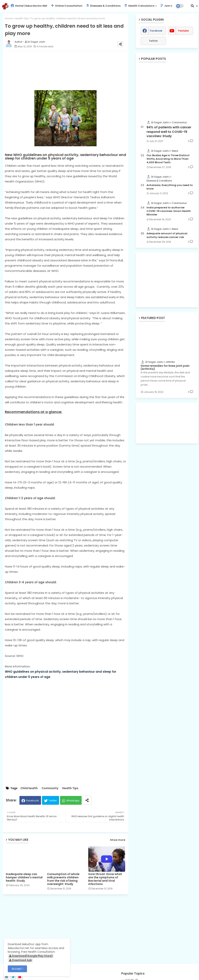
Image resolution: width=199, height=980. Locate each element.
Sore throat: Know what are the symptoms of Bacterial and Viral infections (105, 879)
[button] (192, 6)
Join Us (167, 6)
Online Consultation (67, 6)
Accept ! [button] (17, 969)
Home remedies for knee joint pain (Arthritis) (165, 367)
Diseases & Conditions (103, 6)
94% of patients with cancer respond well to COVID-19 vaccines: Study (169, 132)
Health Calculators (139, 6)
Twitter (53, 801)
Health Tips (22, 18)
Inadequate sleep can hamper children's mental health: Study (24, 877)
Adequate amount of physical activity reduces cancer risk (167, 235)
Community (50, 788)
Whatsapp (73, 801)
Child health (29, 788)
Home (9, 18)
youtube (183, 31)
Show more (118, 840)
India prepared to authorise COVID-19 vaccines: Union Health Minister (169, 211)
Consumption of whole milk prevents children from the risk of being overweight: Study (63, 879)
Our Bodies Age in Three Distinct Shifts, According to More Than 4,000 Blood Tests (168, 159)
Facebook (32, 801)
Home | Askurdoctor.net (29, 6)
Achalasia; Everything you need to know (170, 187)
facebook (156, 31)
